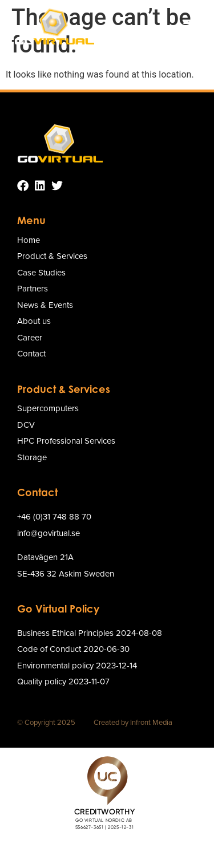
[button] (189, 26)
